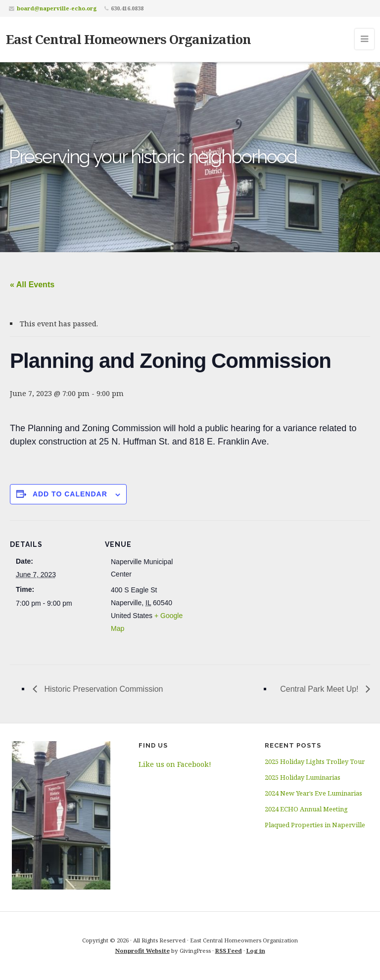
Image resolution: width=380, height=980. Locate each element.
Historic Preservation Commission (103, 689)
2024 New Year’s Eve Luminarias (313, 793)
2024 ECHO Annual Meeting (306, 809)
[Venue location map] (252, 589)
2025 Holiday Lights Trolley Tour (315, 761)
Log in (256, 951)
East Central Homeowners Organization (128, 39)
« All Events (32, 285)
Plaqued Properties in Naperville (315, 825)
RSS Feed (229, 951)
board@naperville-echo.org (57, 8)
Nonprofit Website (142, 951)
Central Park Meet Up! (320, 689)
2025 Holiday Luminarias (303, 777)
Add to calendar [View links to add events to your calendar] (70, 494)
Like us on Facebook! (175, 764)
